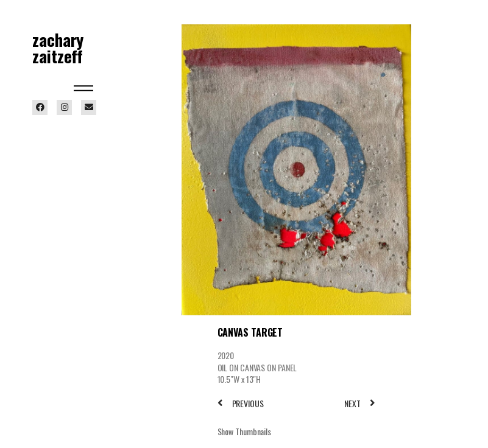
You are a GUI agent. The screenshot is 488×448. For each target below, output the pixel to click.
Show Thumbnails (245, 431)
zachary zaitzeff (58, 48)
